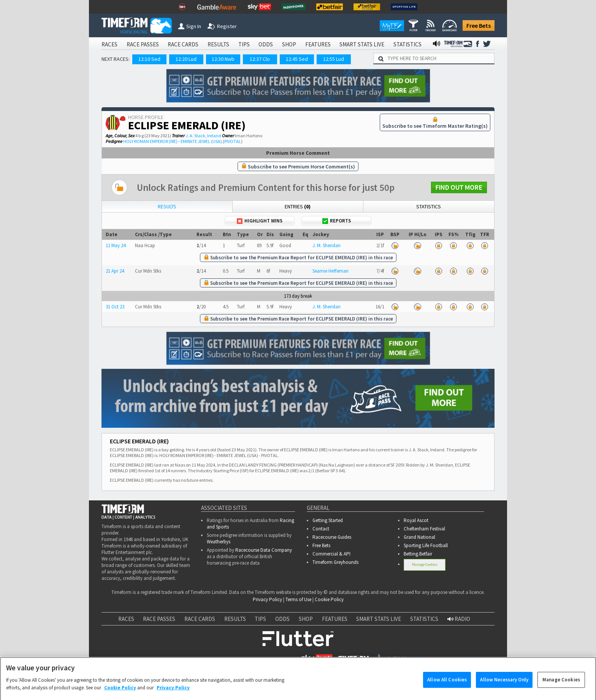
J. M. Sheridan (327, 245)
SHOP (289, 44)
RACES (109, 44)
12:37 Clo (260, 59)
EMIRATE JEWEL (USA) (201, 141)
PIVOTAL (233, 141)
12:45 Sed (297, 59)
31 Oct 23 (115, 307)
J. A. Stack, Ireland (203, 136)
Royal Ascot (416, 520)
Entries (298, 206)
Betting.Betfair (418, 554)
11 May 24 (116, 245)
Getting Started (328, 520)
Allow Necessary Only (504, 687)
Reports (337, 221)
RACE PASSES (143, 44)
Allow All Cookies (447, 687)
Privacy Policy (267, 599)
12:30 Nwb (223, 59)
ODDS (266, 44)
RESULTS (218, 44)
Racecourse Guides (332, 537)
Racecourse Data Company (264, 550)
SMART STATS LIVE (362, 44)
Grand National (419, 537)
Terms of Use (298, 599)
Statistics (429, 206)
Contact (321, 529)
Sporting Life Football (426, 545)
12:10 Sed (149, 59)
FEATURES (318, 44)
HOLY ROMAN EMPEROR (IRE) (150, 141)
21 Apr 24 (115, 271)
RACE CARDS (183, 44)
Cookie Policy (329, 599)
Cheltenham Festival (424, 529)
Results (167, 206)
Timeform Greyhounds (335, 562)
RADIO (459, 619)
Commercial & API (331, 554)
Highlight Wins (260, 221)
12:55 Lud (334, 59)
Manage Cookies (425, 564)
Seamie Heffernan (330, 271)
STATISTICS (407, 44)
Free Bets (479, 25)
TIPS (244, 44)
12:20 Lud (186, 59)
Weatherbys (219, 542)
